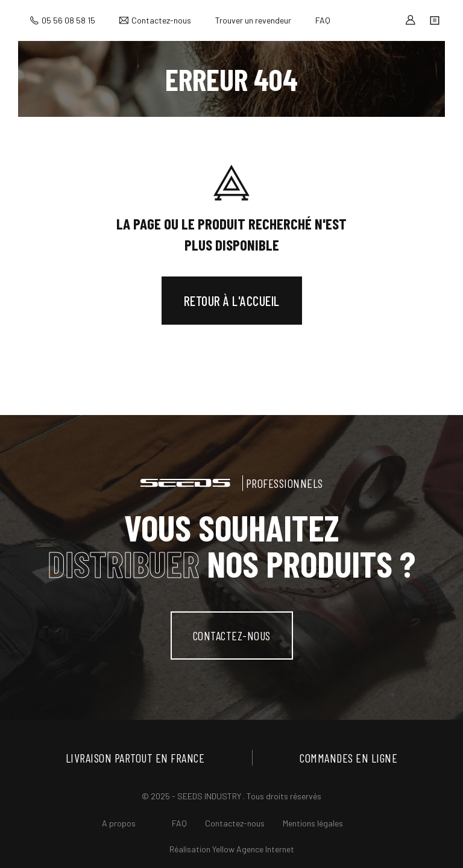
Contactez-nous (161, 20)
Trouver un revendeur (253, 20)
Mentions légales (313, 823)
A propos (119, 823)
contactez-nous (232, 635)
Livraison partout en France (135, 758)
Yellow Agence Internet (253, 849)
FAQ (323, 20)
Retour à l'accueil (232, 301)
